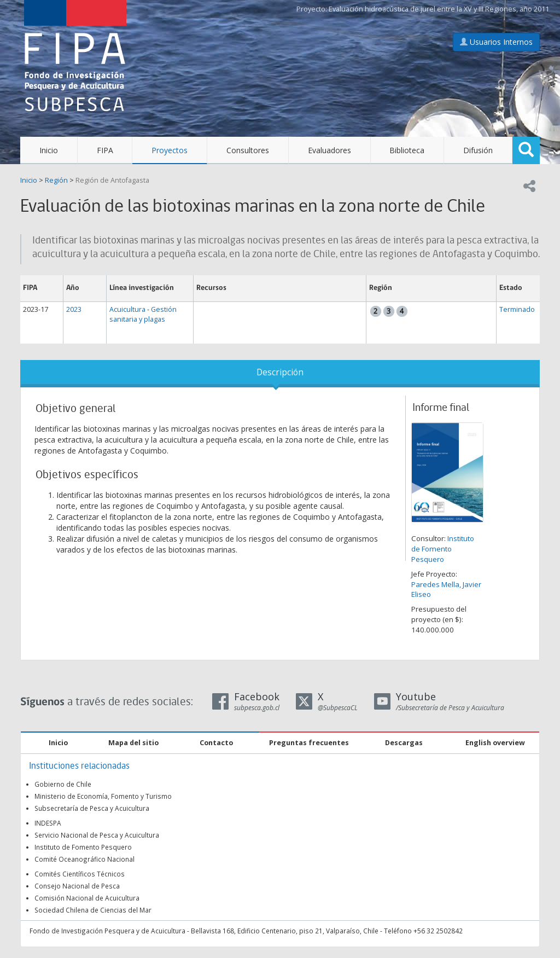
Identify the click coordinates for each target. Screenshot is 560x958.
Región (56, 180)
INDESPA (48, 823)
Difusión (478, 150)
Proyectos (170, 150)
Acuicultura (127, 309)
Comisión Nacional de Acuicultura (87, 898)
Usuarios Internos (496, 42)
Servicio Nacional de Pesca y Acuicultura (97, 835)
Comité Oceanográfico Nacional (84, 859)
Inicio (49, 150)
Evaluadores (329, 150)
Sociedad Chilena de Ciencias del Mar (93, 910)
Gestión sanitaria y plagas (143, 314)
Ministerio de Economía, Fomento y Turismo (103, 796)
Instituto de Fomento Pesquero (443, 549)
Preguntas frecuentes (309, 743)
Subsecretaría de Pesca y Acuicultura (92, 808)
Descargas (404, 743)
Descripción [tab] (280, 372)
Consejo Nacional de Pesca (77, 886)
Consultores (248, 150)
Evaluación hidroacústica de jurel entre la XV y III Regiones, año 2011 (439, 9)
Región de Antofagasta (112, 180)
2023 (74, 309)
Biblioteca (407, 150)
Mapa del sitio (133, 743)
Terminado (517, 309)
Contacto (216, 743)
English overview (495, 743)
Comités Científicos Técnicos (80, 874)
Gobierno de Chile (63, 784)
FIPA (105, 150)
